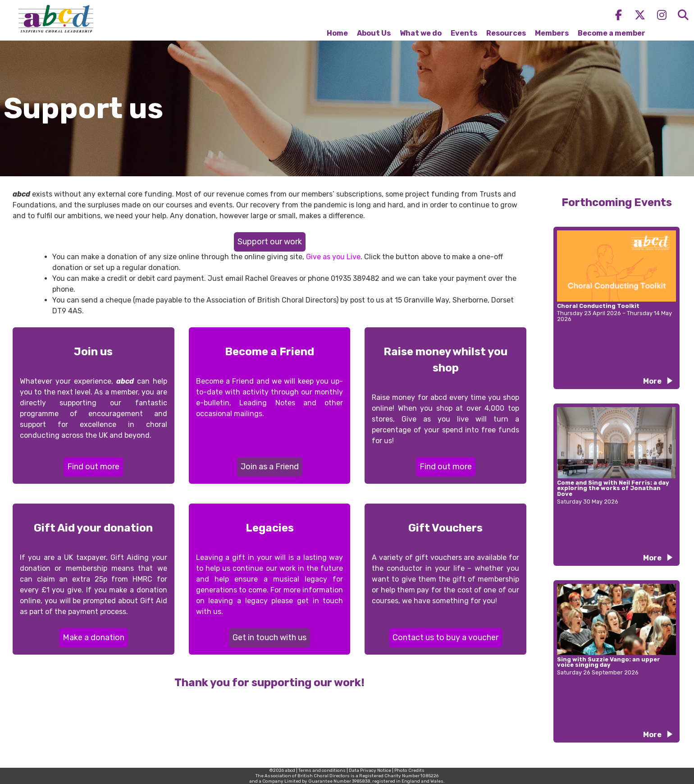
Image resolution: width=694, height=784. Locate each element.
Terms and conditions (322, 770)
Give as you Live (333, 257)
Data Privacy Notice (370, 770)
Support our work (270, 242)
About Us (374, 33)
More (652, 381)
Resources (506, 33)
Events (464, 33)
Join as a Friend (270, 467)
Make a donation (94, 637)
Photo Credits (409, 770)
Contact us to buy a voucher (445, 637)
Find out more (93, 467)
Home (337, 33)
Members (552, 33)
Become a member (612, 33)
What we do (421, 33)
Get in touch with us (269, 637)
